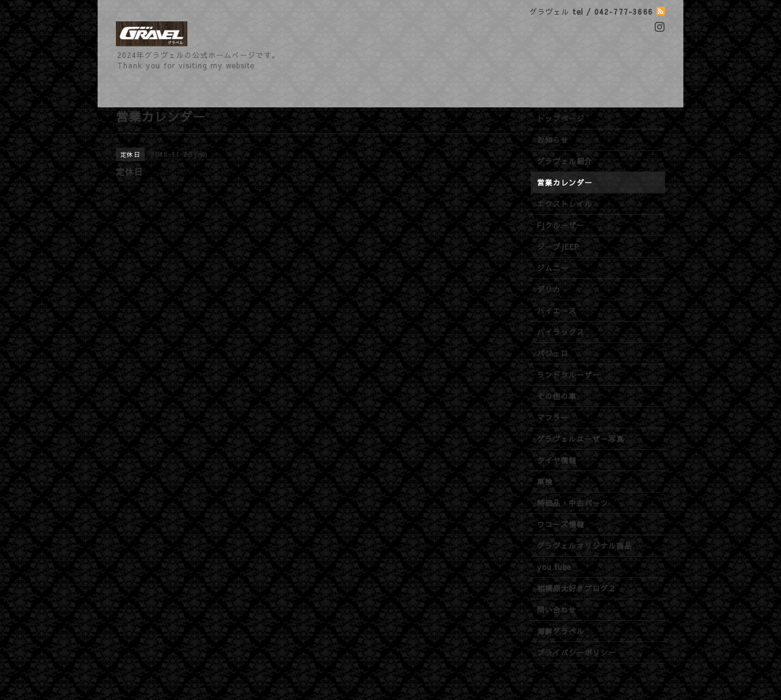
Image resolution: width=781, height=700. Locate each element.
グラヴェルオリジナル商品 (585, 546)
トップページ (561, 118)
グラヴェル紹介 (565, 161)
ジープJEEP (558, 247)
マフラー (553, 417)
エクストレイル (565, 204)
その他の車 (557, 396)
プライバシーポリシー (577, 652)
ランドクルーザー (569, 375)
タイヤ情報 (557, 460)
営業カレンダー (565, 182)
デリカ (549, 289)
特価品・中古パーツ (573, 503)
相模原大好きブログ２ (577, 588)
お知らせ (553, 140)
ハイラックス (561, 332)
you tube (554, 567)
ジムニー (553, 268)
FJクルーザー (561, 225)
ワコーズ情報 (561, 524)
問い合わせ (557, 610)
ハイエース (557, 311)
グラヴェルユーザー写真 (581, 439)
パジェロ (553, 353)
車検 (545, 482)
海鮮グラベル (561, 631)
